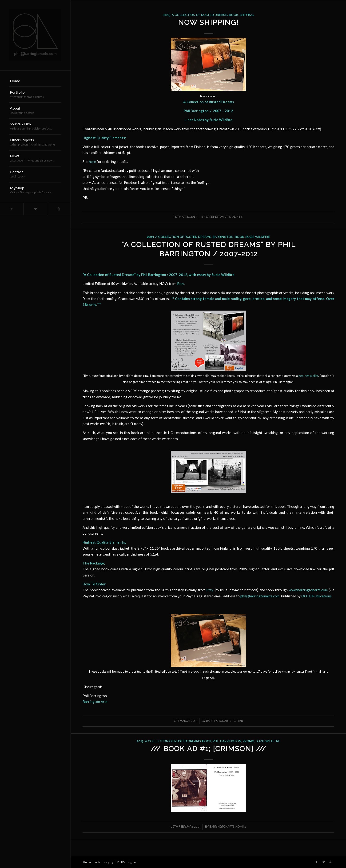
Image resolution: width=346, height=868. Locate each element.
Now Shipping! (208, 22)
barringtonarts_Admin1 (224, 217)
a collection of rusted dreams (200, 15)
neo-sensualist (308, 376)
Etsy (181, 284)
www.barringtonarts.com (308, 590)
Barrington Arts (95, 702)
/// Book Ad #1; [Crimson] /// (208, 749)
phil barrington (227, 741)
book (233, 15)
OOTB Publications (316, 596)
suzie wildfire (258, 237)
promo (248, 741)
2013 (167, 15)
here (92, 162)
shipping (247, 15)
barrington (223, 237)
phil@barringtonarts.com (260, 596)
